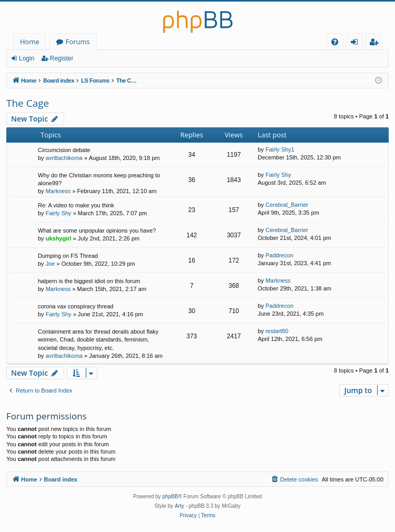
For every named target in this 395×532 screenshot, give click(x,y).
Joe (50, 264)
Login (27, 58)
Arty (179, 506)
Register (62, 58)
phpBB (170, 496)
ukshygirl (59, 238)
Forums (78, 42)
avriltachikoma (64, 158)
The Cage (28, 103)
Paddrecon (280, 255)
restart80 (277, 331)
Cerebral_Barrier (287, 205)
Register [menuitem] (376, 43)
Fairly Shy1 (280, 149)
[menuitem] (335, 42)
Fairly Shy (278, 175)
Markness (58, 191)
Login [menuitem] (356, 43)
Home (30, 42)
